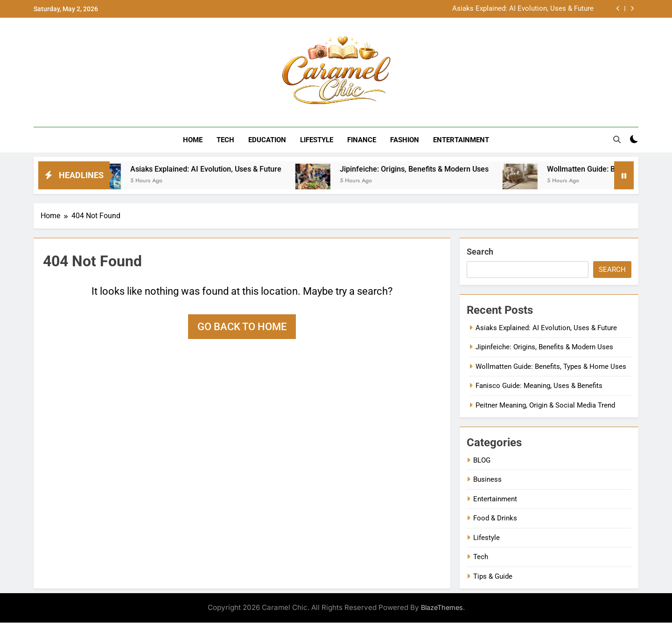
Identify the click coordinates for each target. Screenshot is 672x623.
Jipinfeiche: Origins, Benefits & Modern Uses (426, 170)
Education (267, 140)
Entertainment (461, 140)
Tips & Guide (493, 576)
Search (480, 252)
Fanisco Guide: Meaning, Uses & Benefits (539, 386)
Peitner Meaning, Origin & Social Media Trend (545, 405)
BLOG (482, 461)
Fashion (405, 140)
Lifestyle (317, 140)
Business (487, 480)
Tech (225, 140)
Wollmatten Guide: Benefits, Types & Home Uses (551, 367)
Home (193, 140)
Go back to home (242, 327)
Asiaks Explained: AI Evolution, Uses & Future (523, 9)
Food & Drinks (495, 519)
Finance (362, 140)
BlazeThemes (442, 608)
